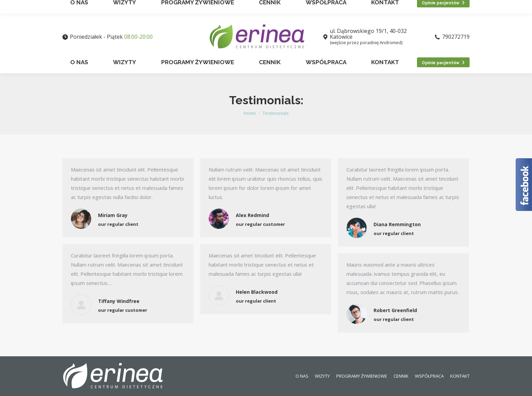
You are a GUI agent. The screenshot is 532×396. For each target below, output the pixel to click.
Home (250, 113)
